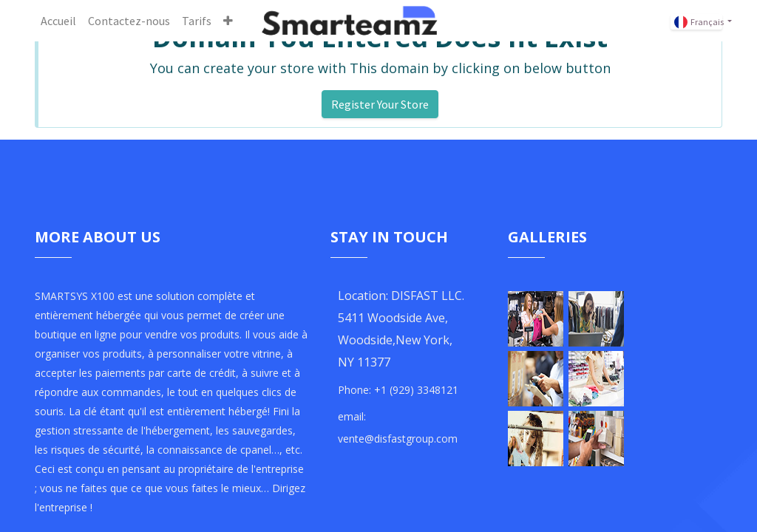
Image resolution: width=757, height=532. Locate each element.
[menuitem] (58, 21)
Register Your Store (380, 104)
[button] (228, 21)
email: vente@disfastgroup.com (398, 427)
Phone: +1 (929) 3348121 (398, 390)
